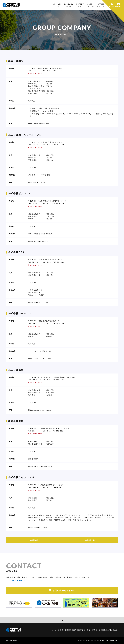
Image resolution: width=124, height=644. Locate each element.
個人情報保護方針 (13, 640)
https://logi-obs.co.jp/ (38, 302)
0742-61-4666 (39, 262)
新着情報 (82, 630)
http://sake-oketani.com (39, 124)
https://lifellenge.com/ (38, 527)
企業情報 (34, 540)
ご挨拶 (61, 630)
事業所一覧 (90, 540)
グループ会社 (92, 630)
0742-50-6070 (39, 145)
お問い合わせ (113, 630)
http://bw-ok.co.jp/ (37, 182)
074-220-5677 (39, 323)
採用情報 (102, 630)
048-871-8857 (39, 380)
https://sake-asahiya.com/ (40, 410)
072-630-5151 (39, 203)
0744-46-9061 (39, 487)
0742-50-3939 (39, 71)
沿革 (75, 630)
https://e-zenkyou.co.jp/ (39, 241)
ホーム (54, 630)
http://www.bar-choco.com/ (40, 359)
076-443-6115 (39, 431)
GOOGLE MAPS (36, 74)
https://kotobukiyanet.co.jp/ (41, 466)
